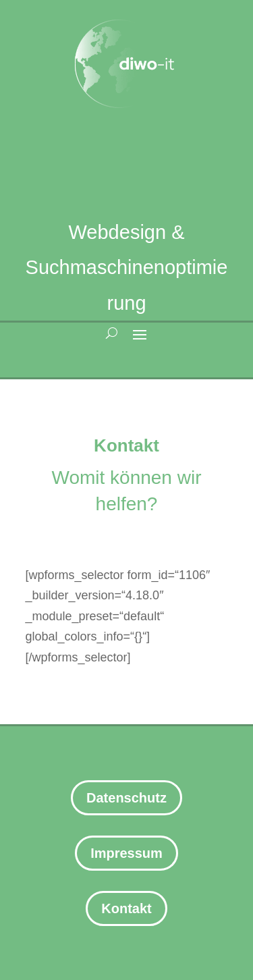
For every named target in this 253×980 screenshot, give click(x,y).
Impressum (126, 853)
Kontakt (126, 908)
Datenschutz (126, 798)
